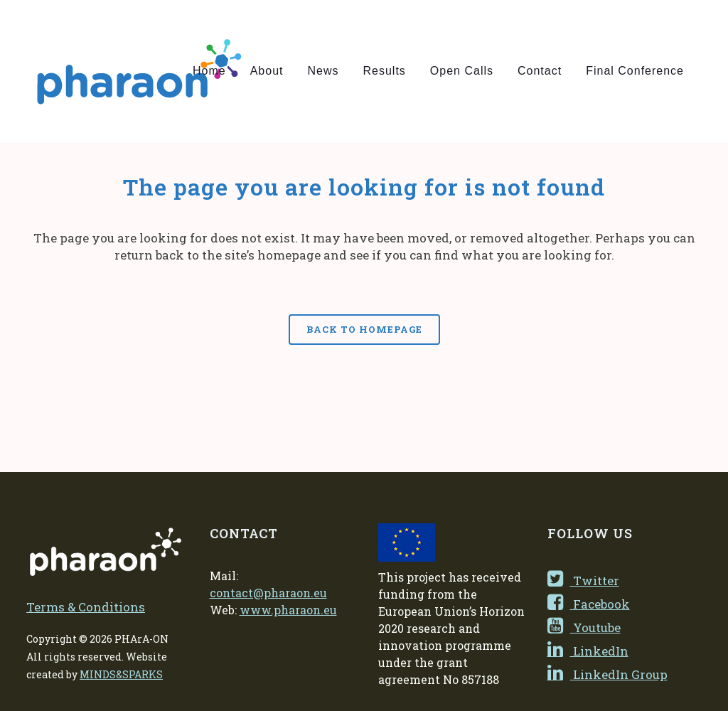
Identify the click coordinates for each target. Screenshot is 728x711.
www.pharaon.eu (288, 610)
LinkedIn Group (607, 674)
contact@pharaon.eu (268, 593)
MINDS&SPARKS (121, 674)
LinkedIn (588, 651)
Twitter (583, 581)
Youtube (584, 627)
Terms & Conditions (86, 607)
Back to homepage (364, 329)
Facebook (589, 604)
